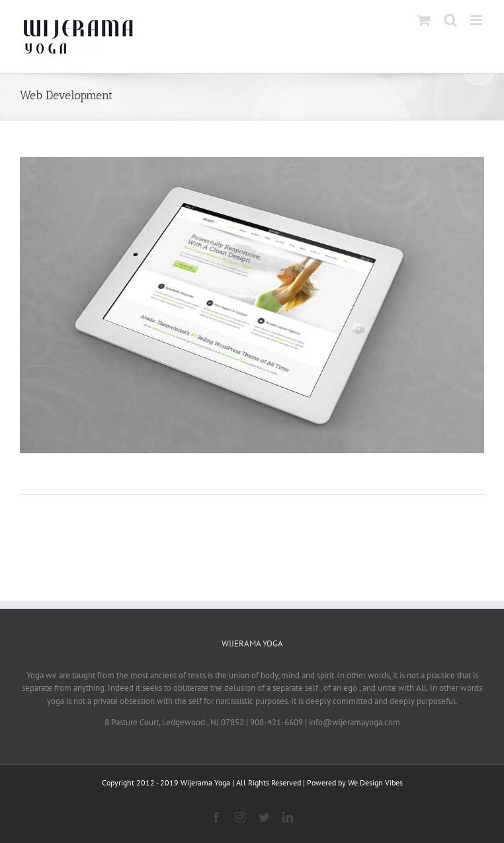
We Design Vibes (375, 782)
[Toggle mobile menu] (477, 20)
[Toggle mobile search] (450, 20)
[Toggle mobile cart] (424, 20)
